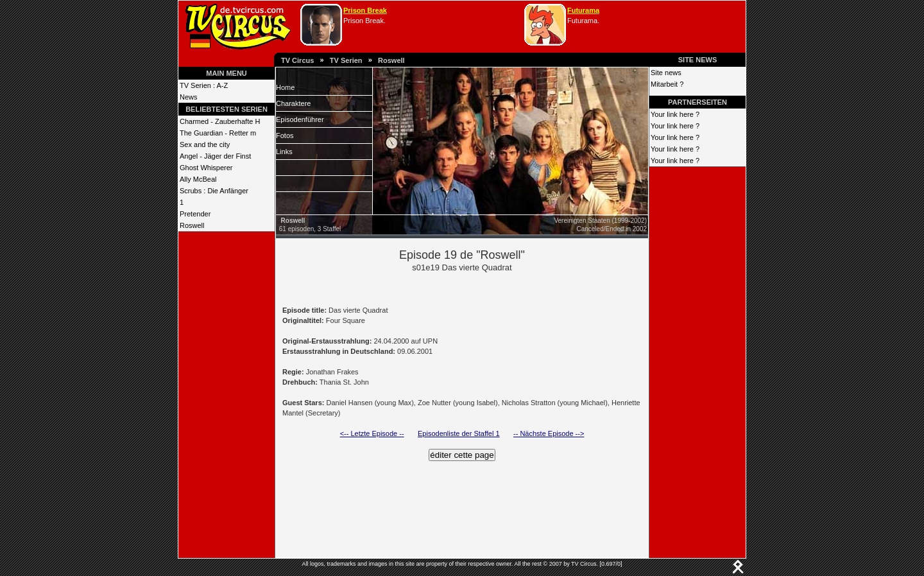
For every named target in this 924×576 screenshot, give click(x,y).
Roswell (391, 60)
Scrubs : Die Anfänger (214, 191)
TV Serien (346, 60)
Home (285, 87)
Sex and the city (205, 144)
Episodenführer (300, 119)
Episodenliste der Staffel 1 (459, 433)
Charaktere (293, 103)
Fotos (285, 135)
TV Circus (297, 60)
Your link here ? (675, 114)
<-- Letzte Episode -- (372, 433)
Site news (666, 73)
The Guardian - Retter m (218, 133)
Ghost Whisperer (206, 168)
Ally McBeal (198, 179)
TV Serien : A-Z (204, 85)
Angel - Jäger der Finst (215, 156)
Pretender (195, 214)
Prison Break (365, 10)
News (189, 97)
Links (284, 152)
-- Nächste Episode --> (549, 433)
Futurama (583, 10)
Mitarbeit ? (667, 84)
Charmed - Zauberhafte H (220, 121)
